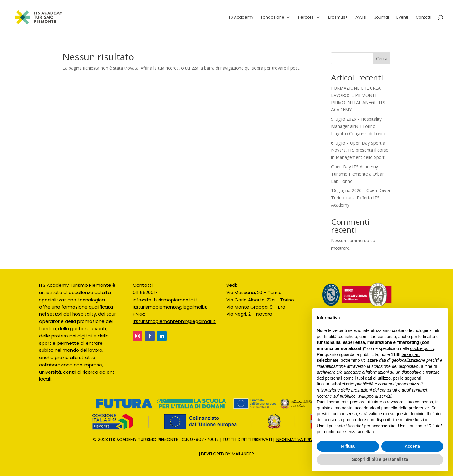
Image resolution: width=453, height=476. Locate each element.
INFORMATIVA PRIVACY (299, 440)
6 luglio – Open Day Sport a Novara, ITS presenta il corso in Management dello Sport (360, 150)
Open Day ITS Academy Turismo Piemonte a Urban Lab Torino (358, 174)
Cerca (382, 58)
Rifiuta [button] (348, 446)
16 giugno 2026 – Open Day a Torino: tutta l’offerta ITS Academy (360, 198)
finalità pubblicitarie (335, 384)
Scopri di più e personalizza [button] (380, 459)
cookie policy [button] (422, 348)
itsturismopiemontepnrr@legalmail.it (174, 321)
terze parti (411, 354)
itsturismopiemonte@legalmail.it (170, 307)
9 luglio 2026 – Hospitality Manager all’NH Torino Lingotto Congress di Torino (359, 126)
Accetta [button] (412, 446)
